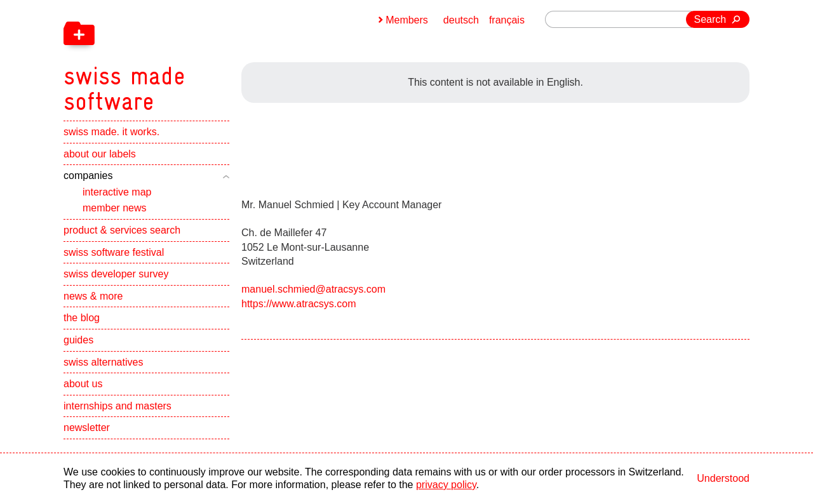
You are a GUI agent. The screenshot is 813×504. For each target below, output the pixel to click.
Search (710, 19)
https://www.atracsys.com (299, 304)
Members (407, 20)
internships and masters (118, 406)
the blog (82, 318)
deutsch (461, 20)
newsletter (87, 428)
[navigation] (191, 57)
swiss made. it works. (111, 132)
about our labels (100, 154)
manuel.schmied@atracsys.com (313, 289)
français (507, 20)
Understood (723, 478)
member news (114, 208)
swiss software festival (114, 252)
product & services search (122, 230)
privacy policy (446, 485)
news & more (93, 296)
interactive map (117, 192)
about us (83, 384)
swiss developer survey (116, 274)
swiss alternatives (103, 362)
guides (78, 340)
